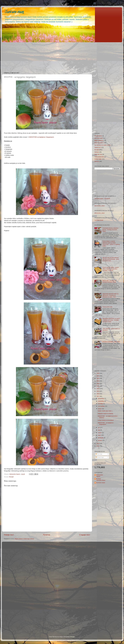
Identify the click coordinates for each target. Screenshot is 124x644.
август (100, 409)
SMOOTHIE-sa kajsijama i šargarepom (42, 137)
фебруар (101, 438)
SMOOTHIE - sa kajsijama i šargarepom (106, 424)
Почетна (47, 535)
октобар (101, 404)
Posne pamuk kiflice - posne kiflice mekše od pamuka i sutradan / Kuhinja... (111, 269)
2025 (98, 376)
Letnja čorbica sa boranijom (106, 420)
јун (99, 428)
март (100, 435)
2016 (98, 444)
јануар (100, 440)
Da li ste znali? (99, 138)
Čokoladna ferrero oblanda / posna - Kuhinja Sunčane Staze (110, 230)
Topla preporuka (99, 157)
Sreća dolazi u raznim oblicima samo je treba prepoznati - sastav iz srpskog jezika (111, 244)
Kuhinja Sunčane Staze (101, 480)
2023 (98, 381)
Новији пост (9, 535)
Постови (99, 454)
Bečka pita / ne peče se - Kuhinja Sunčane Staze (110, 281)
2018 (98, 394)
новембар (101, 401)
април (100, 433)
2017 (98, 396)
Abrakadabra (98, 136)
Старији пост (85, 535)
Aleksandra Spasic (100, 476)
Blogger (73, 637)
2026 (98, 373)
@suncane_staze (100, 206)
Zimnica (97, 161)
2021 (98, 386)
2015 (98, 446)
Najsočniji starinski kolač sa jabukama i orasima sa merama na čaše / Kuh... (110, 295)
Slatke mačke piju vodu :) (105, 411)
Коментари (100, 457)
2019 (98, 391)
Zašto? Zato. (98, 159)
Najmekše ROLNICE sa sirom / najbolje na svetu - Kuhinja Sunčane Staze (111, 320)
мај (99, 430)
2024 (98, 378)
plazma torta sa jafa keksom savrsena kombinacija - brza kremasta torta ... (111, 259)
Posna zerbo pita (107, 307)
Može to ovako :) (99, 143)
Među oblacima (99, 140)
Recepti (11, 477)
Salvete (97, 152)
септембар (101, 406)
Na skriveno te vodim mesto (103, 145)
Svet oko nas (98, 154)
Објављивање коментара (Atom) (24, 539)
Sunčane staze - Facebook (102, 199)
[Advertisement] (60, 56)
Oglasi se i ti (98, 147)
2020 (98, 389)
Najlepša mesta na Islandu (105, 414)
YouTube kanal (99, 220)
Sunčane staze (14, 12)
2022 (98, 384)
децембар (101, 398)
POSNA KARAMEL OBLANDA (111, 342)
